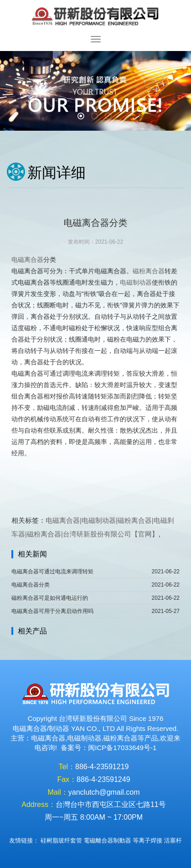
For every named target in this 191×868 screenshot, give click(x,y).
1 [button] (82, 117)
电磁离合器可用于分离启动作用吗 (52, 611)
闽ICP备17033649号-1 (122, 748)
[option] (95, 91)
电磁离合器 (27, 260)
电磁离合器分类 (31, 585)
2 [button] (96, 117)
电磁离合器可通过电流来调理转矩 (52, 572)
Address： (39, 804)
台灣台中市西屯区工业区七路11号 (111, 804)
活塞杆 (173, 840)
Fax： (67, 779)
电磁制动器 (136, 282)
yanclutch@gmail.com (104, 792)
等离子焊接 (147, 840)
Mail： (58, 792)
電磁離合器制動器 (108, 840)
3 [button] (109, 117)
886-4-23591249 (103, 779)
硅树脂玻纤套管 (61, 840)
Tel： (67, 767)
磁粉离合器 (149, 271)
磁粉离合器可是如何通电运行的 (50, 598)
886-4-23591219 (102, 767)
